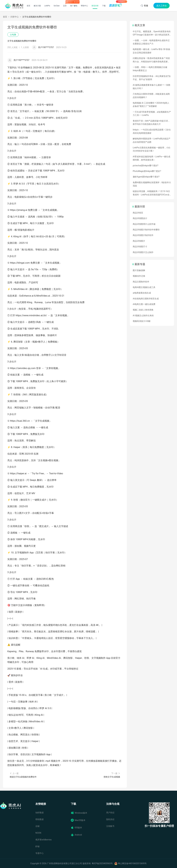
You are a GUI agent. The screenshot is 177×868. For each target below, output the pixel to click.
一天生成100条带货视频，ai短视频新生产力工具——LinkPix (152, 113)
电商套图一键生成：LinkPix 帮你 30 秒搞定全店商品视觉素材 (151, 51)
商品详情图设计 (140, 218)
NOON (38, 833)
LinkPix (47, 6)
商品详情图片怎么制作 (143, 252)
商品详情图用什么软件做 (144, 224)
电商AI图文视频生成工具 (144, 287)
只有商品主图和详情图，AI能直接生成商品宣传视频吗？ (151, 96)
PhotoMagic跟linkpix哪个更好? (147, 171)
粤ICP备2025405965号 (102, 863)
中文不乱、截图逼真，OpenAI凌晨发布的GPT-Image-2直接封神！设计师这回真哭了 (152, 33)
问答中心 (15, 17)
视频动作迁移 (139, 276)
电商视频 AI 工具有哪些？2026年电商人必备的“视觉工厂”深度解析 (151, 105)
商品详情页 (138, 213)
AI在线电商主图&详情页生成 (146, 299)
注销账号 (110, 826)
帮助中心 (84, 6)
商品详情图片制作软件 (143, 235)
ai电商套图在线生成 (142, 293)
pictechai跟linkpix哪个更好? (146, 166)
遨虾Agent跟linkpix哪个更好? (146, 177)
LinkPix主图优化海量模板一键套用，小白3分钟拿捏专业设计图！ (152, 149)
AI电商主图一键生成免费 (144, 304)
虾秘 (37, 846)
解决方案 (37, 6)
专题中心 (40, 853)
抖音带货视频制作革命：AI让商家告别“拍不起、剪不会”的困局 (152, 78)
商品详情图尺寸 (140, 247)
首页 (28, 6)
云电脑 (13, 35)
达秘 (37, 826)
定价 (65, 6)
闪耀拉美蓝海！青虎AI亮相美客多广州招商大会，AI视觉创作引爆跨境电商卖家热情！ (151, 60)
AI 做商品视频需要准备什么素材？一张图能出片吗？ (151, 87)
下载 (104, 6)
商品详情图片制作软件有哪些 (146, 230)
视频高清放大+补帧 (142, 321)
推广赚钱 (74, 6)
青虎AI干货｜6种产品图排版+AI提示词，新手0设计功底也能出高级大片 (151, 122)
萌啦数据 (40, 819)
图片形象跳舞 (139, 270)
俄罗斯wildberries (44, 840)
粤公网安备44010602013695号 (132, 863)
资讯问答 (95, 6)
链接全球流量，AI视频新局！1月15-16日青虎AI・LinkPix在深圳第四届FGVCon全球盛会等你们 (151, 193)
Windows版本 (79, 813)
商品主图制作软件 (141, 282)
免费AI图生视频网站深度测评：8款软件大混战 (152, 184)
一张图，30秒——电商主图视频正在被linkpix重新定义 (150, 69)
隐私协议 (110, 819)
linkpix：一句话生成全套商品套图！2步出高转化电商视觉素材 (152, 131)
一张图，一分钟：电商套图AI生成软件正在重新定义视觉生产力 (151, 42)
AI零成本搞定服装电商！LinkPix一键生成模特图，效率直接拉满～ (151, 158)
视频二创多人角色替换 (143, 310)
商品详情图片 (139, 241)
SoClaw (56, 6)
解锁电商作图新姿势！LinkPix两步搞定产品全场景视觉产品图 (152, 140)
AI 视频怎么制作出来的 (143, 316)
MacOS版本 (78, 820)
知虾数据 (40, 813)
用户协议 (110, 813)
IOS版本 (76, 828)
